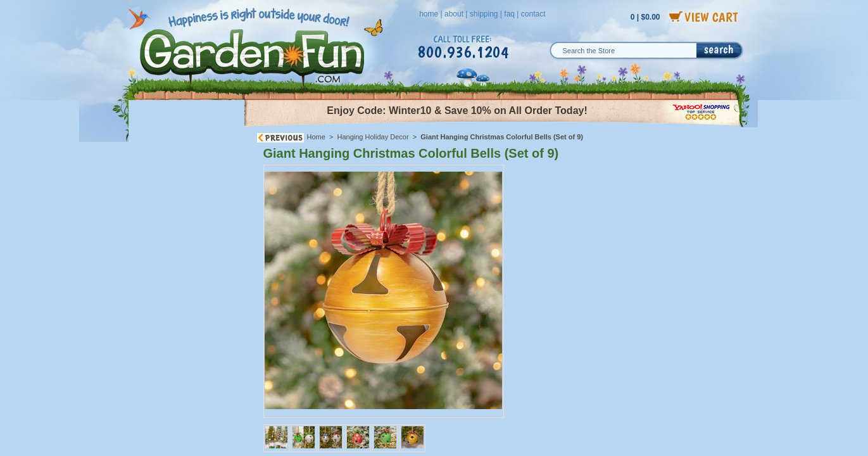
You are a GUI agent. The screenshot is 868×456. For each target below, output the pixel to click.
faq (509, 14)
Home (316, 137)
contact (533, 14)
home (429, 14)
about (454, 14)
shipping (484, 14)
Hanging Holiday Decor (373, 137)
